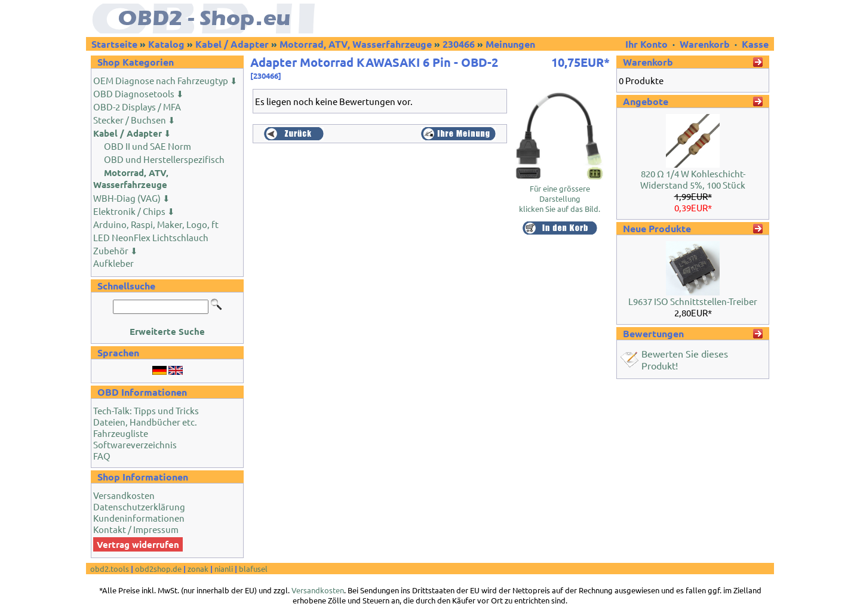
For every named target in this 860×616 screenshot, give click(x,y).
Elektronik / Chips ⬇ (134, 211)
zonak (198, 569)
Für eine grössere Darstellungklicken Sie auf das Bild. (560, 194)
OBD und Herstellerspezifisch (164, 159)
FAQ (102, 456)
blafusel (253, 569)
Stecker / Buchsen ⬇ (134, 120)
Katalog (166, 44)
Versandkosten (124, 495)
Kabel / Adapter (232, 44)
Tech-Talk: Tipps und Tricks (146, 410)
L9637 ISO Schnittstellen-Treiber (693, 301)
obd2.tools (110, 569)
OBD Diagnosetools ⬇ (139, 93)
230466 (459, 44)
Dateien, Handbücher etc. (145, 422)
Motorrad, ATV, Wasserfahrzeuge (356, 44)
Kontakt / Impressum (136, 529)
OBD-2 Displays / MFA (137, 107)
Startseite (114, 44)
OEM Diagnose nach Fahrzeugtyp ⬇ (165, 80)
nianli (224, 569)
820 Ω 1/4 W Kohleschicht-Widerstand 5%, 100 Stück (693, 179)
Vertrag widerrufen (138, 544)
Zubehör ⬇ (116, 250)
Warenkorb (705, 44)
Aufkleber (113, 263)
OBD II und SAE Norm (148, 146)
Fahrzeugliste (121, 433)
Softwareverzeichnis (135, 444)
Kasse (755, 44)
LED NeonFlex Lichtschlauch (151, 237)
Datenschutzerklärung (139, 506)
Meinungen (510, 44)
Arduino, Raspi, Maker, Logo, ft (156, 224)
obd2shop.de (158, 569)
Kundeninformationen (139, 518)
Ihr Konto (648, 44)
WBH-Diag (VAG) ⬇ (132, 198)
